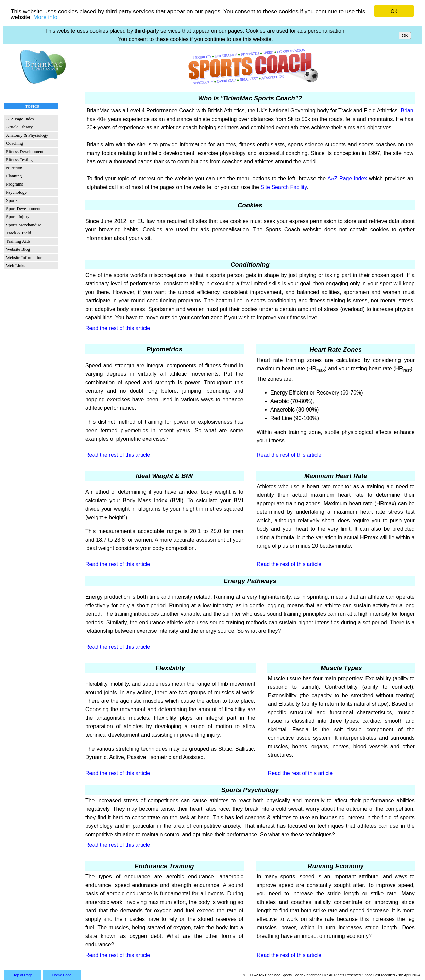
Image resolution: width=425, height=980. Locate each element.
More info (45, 17)
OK (394, 11)
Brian (407, 111)
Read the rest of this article (118, 328)
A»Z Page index (347, 179)
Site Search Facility (284, 187)
